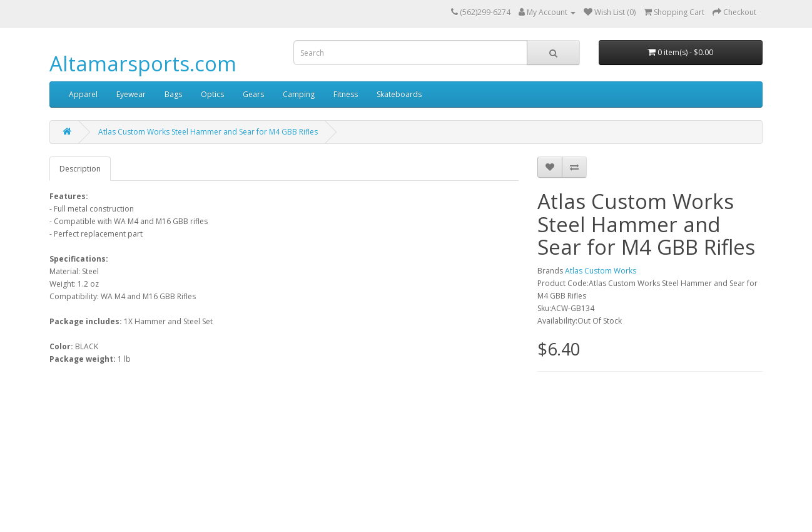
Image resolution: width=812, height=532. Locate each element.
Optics (212, 94)
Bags (173, 94)
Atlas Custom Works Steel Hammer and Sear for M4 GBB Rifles (208, 132)
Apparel (83, 94)
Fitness (346, 94)
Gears (253, 94)
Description (80, 169)
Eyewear (131, 94)
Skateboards (399, 94)
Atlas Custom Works (601, 271)
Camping (299, 94)
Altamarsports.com (143, 64)
